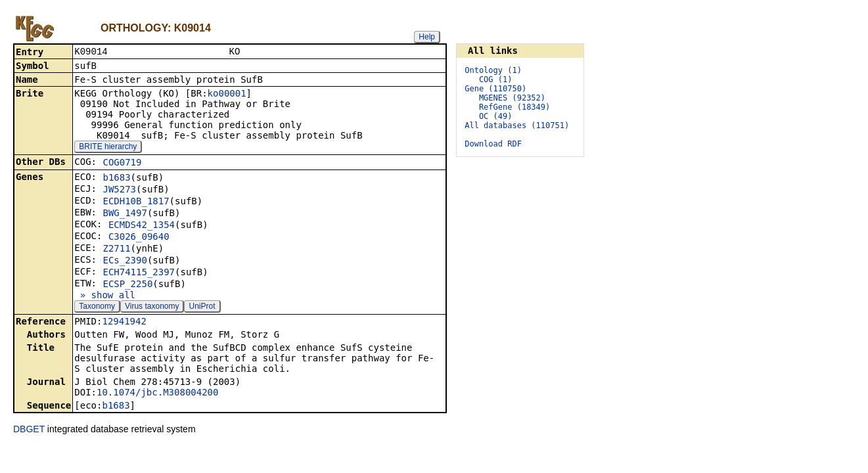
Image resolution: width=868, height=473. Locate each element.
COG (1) (496, 79)
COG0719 (122, 164)
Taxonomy (97, 307)
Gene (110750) (495, 89)
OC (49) (496, 116)
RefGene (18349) (514, 107)
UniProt (202, 307)
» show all (105, 296)
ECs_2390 (125, 261)
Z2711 (116, 250)
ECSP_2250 (127, 285)
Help (427, 37)
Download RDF (493, 144)
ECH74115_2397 (139, 273)
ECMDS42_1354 (142, 226)
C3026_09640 (139, 238)
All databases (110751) (517, 125)
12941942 (124, 323)
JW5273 (119, 191)
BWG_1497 (125, 214)
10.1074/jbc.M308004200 (157, 394)
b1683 (116, 179)
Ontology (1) (493, 70)
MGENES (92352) (512, 98)
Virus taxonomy (152, 307)
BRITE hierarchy (108, 148)
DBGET (29, 430)
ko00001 (227, 95)
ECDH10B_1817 (136, 202)
